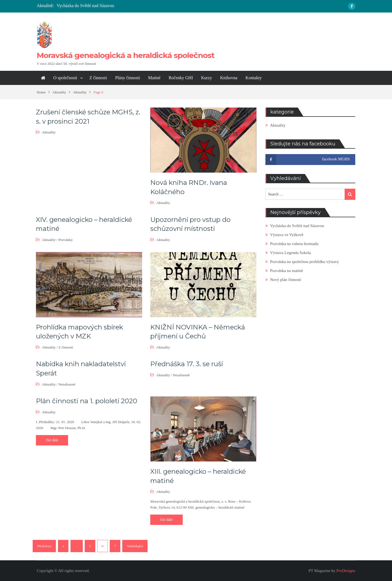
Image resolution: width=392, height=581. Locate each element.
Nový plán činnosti (286, 280)
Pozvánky (66, 240)
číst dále (52, 440)
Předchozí (44, 546)
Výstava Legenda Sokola (290, 253)
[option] (142, 6)
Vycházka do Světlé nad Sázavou (85, 6)
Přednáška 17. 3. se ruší (187, 364)
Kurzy (207, 78)
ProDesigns (346, 571)
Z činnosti (98, 78)
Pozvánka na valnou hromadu (294, 244)
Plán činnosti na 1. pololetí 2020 (87, 401)
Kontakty (254, 78)
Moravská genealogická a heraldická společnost (126, 55)
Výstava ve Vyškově (287, 235)
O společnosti (65, 78)
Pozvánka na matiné (287, 271)
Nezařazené (67, 384)
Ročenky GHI (181, 78)
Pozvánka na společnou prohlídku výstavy (304, 262)
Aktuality (49, 132)
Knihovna (229, 78)
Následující (135, 546)
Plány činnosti (128, 78)
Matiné (154, 78)
